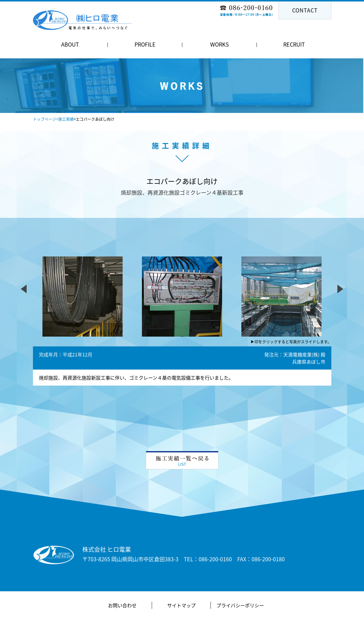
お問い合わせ (122, 605)
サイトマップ (181, 605)
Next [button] (266, 96)
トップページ (45, 119)
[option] (182, 86)
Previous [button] (98, 96)
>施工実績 (65, 119)
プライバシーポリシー (240, 605)
